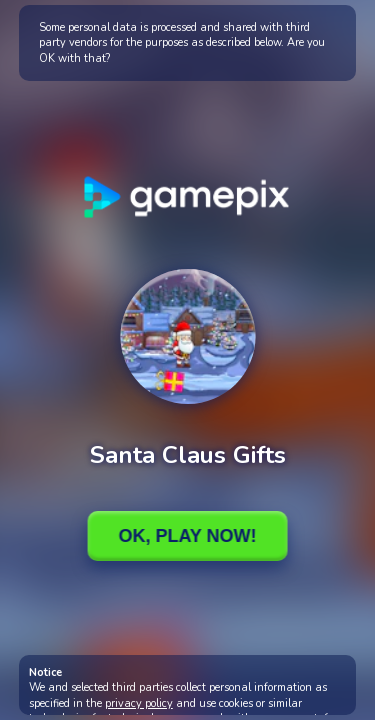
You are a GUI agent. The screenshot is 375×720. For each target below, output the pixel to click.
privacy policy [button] (139, 703)
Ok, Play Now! (187, 536)
